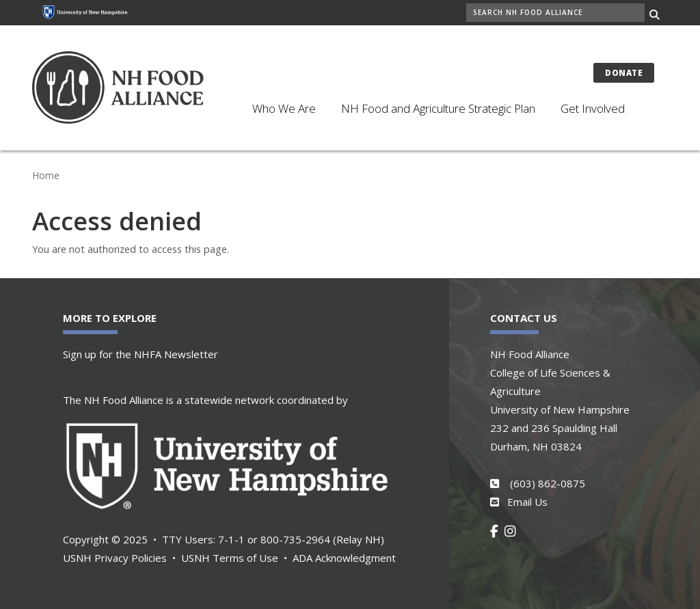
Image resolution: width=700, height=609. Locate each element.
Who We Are (284, 108)
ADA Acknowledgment (344, 558)
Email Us (527, 502)
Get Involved (593, 108)
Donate (624, 73)
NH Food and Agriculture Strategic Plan (438, 108)
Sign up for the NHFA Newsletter (140, 354)
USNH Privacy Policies (115, 558)
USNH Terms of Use (230, 558)
